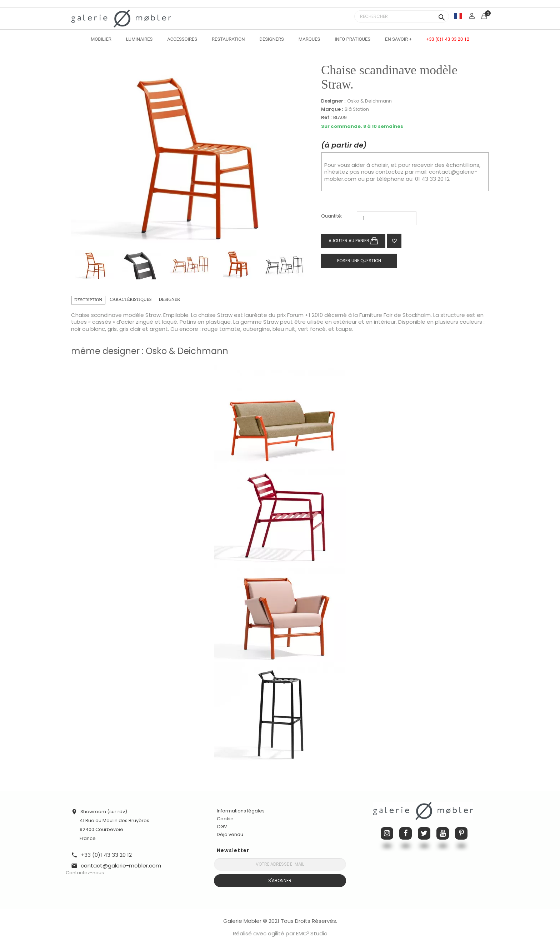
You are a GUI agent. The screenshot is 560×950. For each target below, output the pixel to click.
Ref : (326, 118)
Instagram (387, 833)
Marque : (332, 109)
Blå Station (357, 109)
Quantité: (332, 216)
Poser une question (359, 261)
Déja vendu (230, 834)
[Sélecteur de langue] (458, 16)
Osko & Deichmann (369, 101)
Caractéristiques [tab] (131, 299)
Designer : (333, 101)
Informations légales (241, 811)
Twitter (424, 833)
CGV (222, 827)
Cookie (225, 819)
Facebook (406, 833)
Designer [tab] (169, 299)
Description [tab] (88, 300)
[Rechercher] (402, 16)
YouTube (443, 833)
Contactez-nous (85, 873)
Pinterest (461, 833)
